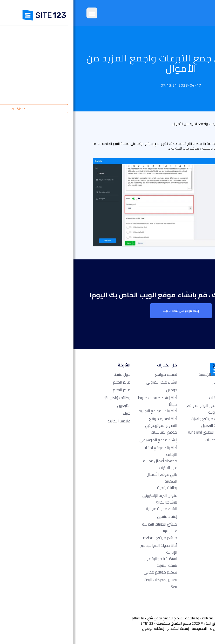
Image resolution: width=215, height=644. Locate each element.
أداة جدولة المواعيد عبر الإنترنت (85, 549)
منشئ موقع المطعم (86, 538)
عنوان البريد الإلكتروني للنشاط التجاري (86, 499)
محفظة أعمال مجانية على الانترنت (87, 464)
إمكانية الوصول (80, 628)
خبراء (53, 413)
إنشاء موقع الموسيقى (85, 440)
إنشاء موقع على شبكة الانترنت (107, 311)
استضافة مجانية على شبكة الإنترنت (87, 562)
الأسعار (145, 382)
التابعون (50, 405)
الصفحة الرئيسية (138, 374)
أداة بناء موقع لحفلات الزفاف (86, 451)
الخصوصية (126, 628)
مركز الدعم (48, 382)
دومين (98, 390)
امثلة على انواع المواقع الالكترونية (132, 409)
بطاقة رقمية (94, 488)
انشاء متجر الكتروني (88, 382)
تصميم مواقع (93, 374)
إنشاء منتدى (94, 516)
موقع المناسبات (90, 432)
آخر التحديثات (141, 440)
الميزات (145, 390)
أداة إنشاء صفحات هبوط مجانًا (84, 401)
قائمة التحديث (191, 124)
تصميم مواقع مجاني (87, 572)
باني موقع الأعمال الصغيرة (88, 478)
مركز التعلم (48, 390)
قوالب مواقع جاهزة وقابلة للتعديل (134, 422)
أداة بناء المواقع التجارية (84, 411)
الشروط (142, 628)
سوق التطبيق (133, 432)
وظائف (44, 398)
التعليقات (143, 398)
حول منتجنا (48, 374)
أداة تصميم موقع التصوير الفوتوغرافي (88, 422)
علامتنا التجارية (45, 421)
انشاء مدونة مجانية (88, 509)
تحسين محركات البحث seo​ (87, 583)
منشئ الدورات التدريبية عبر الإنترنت (86, 528)
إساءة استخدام (105, 628)
